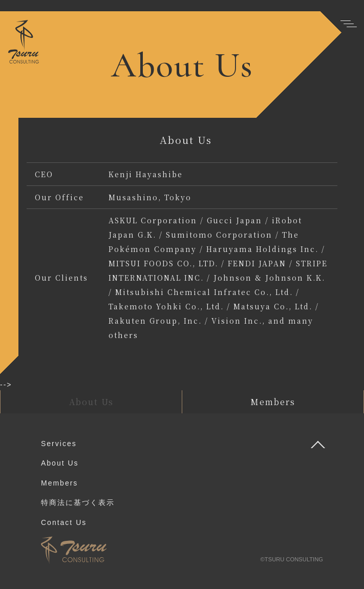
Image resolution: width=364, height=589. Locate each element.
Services (59, 444)
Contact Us (64, 522)
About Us (60, 463)
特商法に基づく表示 (78, 502)
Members (59, 483)
